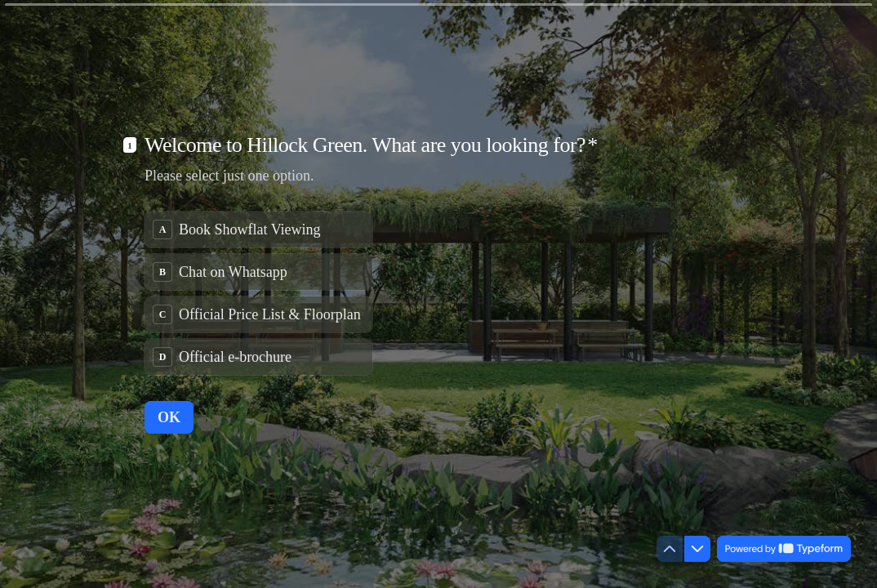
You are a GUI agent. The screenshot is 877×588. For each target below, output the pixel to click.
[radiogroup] (258, 293)
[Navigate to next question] (697, 549)
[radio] (258, 229)
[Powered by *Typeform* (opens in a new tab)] (784, 549)
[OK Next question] (169, 417)
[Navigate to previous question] (670, 549)
